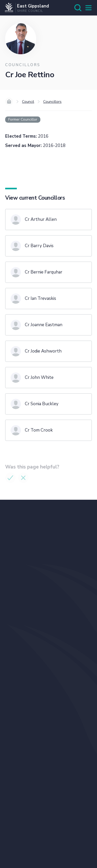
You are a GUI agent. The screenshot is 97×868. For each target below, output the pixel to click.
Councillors (52, 102)
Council (28, 102)
